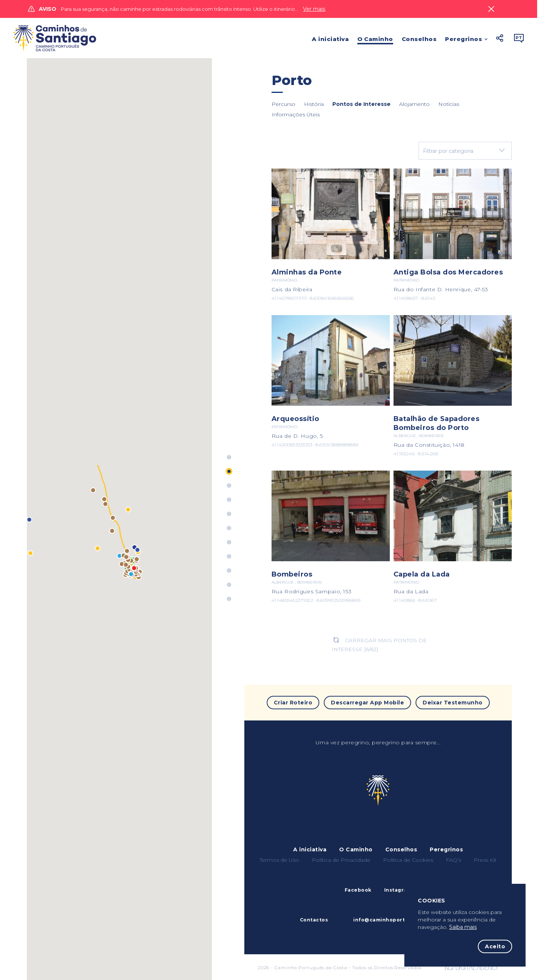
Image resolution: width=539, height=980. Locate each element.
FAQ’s (453, 860)
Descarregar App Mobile (367, 703)
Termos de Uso (279, 860)
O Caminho (375, 39)
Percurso (283, 104)
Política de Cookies (408, 860)
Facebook (358, 890)
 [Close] (491, 9)
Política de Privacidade (341, 860)
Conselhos (419, 39)
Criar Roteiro (293, 703)
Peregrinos (463, 40)
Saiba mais (463, 927)
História (314, 104)
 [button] (519, 38)
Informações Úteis (296, 114)
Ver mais (314, 9)
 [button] (500, 38)
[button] (30, 553)
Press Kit (485, 860)
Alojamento (414, 104)
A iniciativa (330, 39)
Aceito (495, 946)
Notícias (449, 104)
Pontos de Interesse (361, 104)
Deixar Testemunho (453, 703)
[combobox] (465, 151)
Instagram (398, 890)
